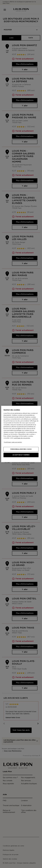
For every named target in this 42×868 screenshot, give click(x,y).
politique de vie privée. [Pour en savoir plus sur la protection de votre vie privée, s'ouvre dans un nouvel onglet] (22, 438)
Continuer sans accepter (13, 442)
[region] (21, 434)
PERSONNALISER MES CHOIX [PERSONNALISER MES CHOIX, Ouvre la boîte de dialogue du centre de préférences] (21, 449)
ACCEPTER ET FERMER (21, 455)
